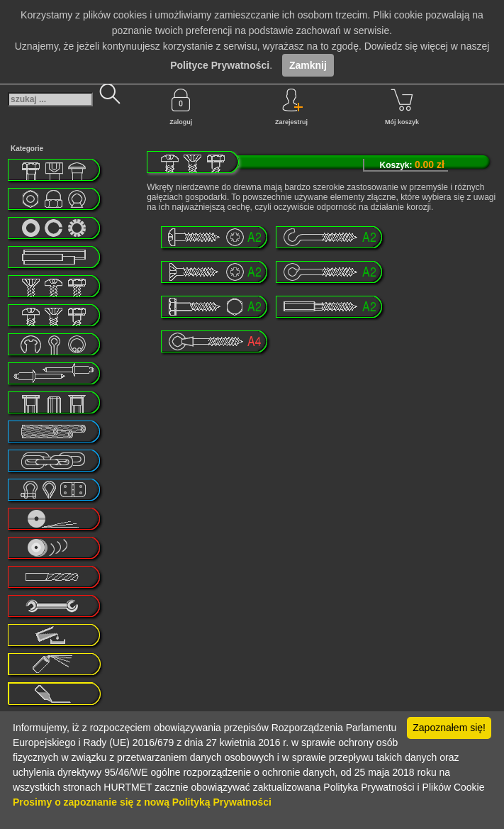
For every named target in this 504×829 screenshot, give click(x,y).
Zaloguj (181, 107)
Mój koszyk (402, 107)
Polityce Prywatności (220, 65)
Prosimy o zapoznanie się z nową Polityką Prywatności (142, 802)
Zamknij (308, 65)
